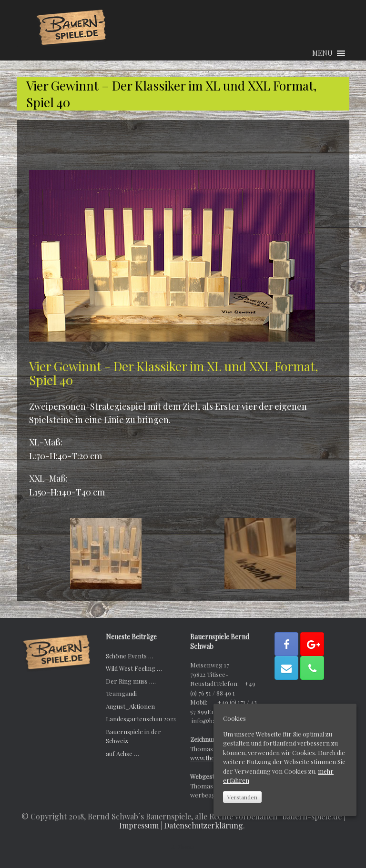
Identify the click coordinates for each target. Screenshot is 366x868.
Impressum (139, 825)
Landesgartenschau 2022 (141, 719)
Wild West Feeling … (134, 668)
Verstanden (242, 797)
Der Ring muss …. (131, 681)
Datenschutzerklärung (203, 825)
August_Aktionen (130, 706)
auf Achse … (122, 753)
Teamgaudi (121, 693)
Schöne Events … (130, 656)
